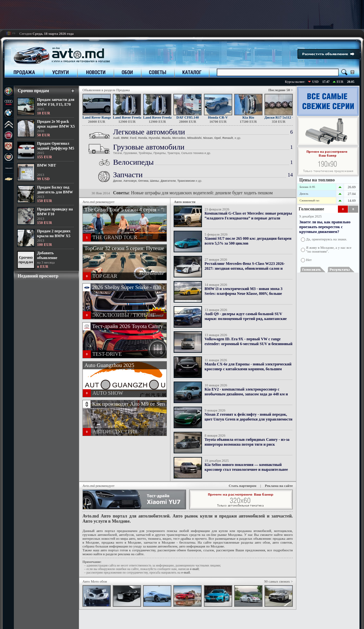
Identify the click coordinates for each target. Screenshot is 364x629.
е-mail (194, 569)
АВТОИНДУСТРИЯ (115, 432)
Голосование (311, 209)
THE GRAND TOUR (115, 237)
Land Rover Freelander (131, 117)
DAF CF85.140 (187, 117)
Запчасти (128, 175)
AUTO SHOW (108, 393)
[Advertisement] (182, 15)
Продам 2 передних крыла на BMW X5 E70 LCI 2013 (54, 236)
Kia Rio (248, 117)
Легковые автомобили (149, 132)
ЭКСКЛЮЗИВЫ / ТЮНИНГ (124, 315)
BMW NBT (47, 165)
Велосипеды (133, 162)
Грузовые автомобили (149, 147)
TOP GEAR (105, 276)
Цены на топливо (317, 180)
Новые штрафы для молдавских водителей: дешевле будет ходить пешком (202, 193)
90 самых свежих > (278, 581)
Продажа (123, 90)
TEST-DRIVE (107, 354)
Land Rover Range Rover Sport (106, 117)
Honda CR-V (218, 117)
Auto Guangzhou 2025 (109, 365)
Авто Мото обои (95, 581)
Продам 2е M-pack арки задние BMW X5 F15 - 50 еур (56, 126)
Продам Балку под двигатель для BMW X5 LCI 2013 (55, 192)
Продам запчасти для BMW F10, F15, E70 (56, 102)
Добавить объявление (47, 255)
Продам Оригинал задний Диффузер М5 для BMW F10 (56, 148)
